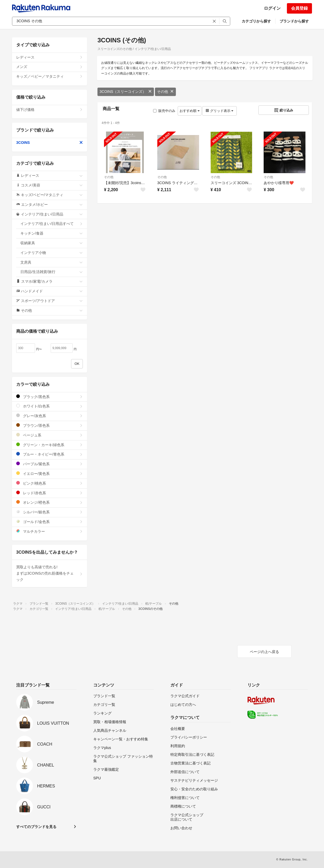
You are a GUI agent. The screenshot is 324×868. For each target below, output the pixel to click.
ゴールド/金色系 (50, 522)
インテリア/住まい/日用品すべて (52, 224)
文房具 (52, 262)
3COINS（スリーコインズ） (126, 92)
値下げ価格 (50, 110)
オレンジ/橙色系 (50, 502)
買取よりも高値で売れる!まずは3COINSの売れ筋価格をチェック (50, 573)
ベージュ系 (50, 435)
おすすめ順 (190, 111)
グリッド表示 (219, 111)
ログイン (272, 8)
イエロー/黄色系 (50, 473)
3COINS (50, 143)
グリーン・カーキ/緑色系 (50, 445)
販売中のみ (164, 111)
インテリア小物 (52, 253)
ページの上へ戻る (264, 652)
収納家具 (52, 243)
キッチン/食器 (52, 233)
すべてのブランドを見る (36, 827)
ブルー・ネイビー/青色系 (50, 454)
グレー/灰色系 (50, 416)
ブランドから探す (294, 21)
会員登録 (299, 8)
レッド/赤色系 (50, 493)
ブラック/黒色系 (50, 397)
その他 (165, 92)
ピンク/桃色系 (50, 483)
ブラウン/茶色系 (50, 425)
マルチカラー (50, 531)
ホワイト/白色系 (50, 406)
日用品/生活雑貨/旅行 (52, 272)
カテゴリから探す (256, 21)
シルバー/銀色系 (50, 512)
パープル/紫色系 (50, 464)
